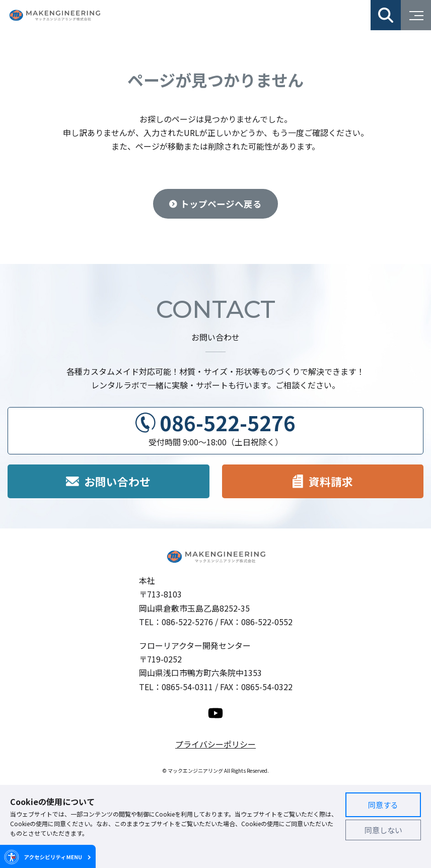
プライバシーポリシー (215, 744)
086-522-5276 (228, 423)
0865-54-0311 (187, 687)
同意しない (383, 830)
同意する (383, 805)
